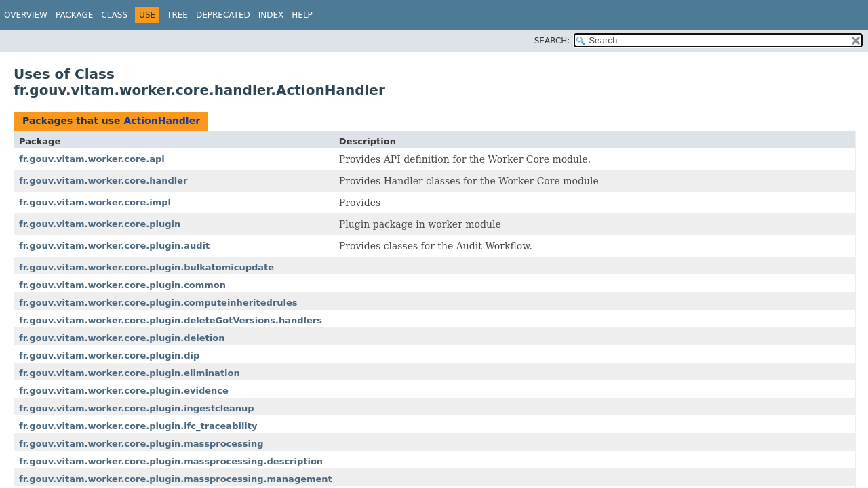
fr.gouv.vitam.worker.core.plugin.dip (109, 355)
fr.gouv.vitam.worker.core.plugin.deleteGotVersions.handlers (171, 320)
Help (302, 15)
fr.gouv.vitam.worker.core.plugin (100, 224)
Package (74, 15)
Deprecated (223, 15)
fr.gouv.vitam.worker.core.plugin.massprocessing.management (176, 479)
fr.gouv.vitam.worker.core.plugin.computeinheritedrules (158, 303)
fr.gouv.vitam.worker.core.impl (95, 202)
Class (114, 15)
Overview (26, 15)
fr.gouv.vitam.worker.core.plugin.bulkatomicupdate (146, 267)
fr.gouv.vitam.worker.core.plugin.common (122, 285)
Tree (177, 15)
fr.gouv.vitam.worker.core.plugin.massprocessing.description (171, 461)
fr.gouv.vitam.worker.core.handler (103, 181)
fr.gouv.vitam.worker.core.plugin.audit (114, 246)
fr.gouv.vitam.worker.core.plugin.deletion (122, 338)
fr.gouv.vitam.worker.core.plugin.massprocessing (141, 444)
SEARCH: (552, 41)
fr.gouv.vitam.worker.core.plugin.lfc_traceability (138, 426)
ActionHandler (162, 121)
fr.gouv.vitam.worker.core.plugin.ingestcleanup (137, 408)
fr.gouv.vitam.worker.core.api (92, 159)
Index (271, 15)
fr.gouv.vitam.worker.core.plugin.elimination (130, 373)
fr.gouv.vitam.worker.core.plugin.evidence (124, 391)
